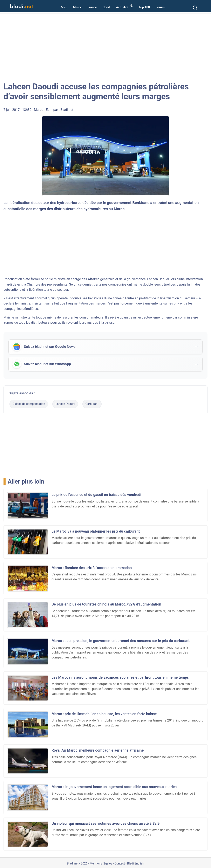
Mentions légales (101, 864)
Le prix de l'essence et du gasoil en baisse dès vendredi (96, 495)
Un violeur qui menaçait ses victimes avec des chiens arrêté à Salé (105, 823)
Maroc (77, 7)
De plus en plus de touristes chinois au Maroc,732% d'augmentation (106, 604)
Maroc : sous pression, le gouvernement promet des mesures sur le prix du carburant (121, 641)
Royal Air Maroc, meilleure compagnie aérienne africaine (98, 750)
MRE (64, 7)
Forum (160, 7)
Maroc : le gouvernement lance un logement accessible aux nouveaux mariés (114, 787)
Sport (106, 7)
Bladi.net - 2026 (77, 864)
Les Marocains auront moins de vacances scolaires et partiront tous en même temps (120, 677)
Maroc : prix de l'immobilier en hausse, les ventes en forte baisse (104, 714)
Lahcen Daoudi (158, 279)
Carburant (92, 404)
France (92, 7)
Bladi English (136, 864)
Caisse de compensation (29, 404)
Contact (120, 864)
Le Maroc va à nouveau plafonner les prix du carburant (96, 531)
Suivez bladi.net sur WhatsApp (47, 364)
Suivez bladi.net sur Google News (50, 347)
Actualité (122, 7)
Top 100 (144, 7)
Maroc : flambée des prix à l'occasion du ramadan (92, 568)
